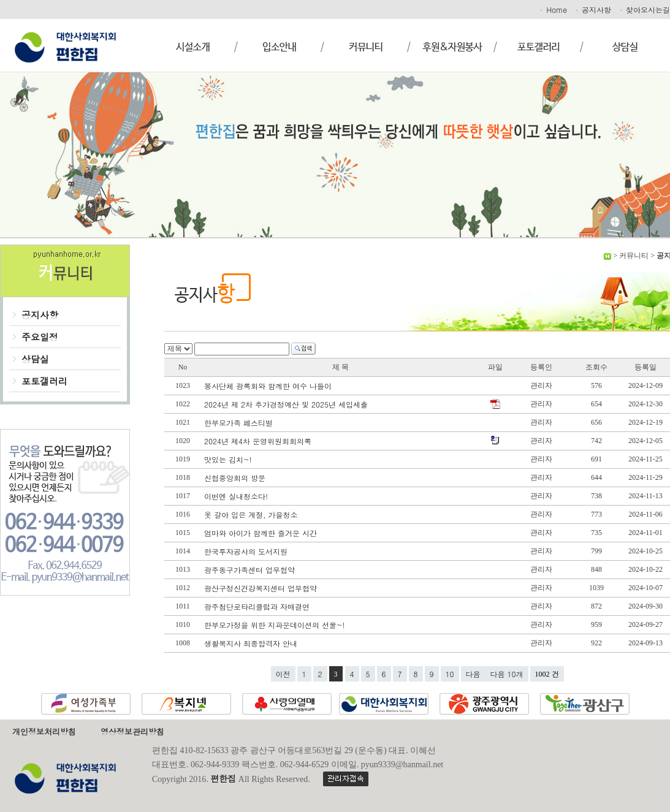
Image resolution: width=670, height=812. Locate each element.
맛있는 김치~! (229, 459)
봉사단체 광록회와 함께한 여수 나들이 (269, 386)
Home (553, 9)
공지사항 (593, 9)
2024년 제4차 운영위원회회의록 (259, 441)
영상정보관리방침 (132, 731)
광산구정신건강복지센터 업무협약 (262, 588)
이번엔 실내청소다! (237, 496)
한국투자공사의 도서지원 (247, 551)
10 (450, 674)
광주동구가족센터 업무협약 (251, 570)
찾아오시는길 (644, 9)
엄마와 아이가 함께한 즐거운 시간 (262, 533)
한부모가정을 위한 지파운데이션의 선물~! (276, 625)
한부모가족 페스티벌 (240, 423)
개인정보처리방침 (44, 731)
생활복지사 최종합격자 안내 (252, 643)
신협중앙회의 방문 (236, 478)
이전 (283, 674)
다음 (473, 674)
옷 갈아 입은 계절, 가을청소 (252, 514)
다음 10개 (507, 674)
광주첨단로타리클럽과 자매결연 (258, 606)
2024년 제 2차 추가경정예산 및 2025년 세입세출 (287, 404)
